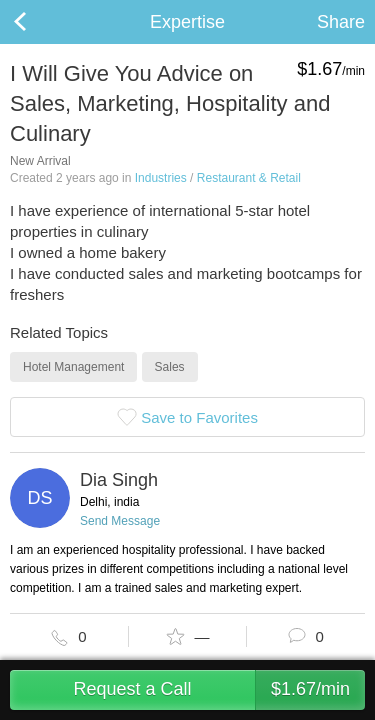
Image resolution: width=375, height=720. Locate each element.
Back (40, 22)
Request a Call (219, 690)
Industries (161, 178)
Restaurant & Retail (249, 178)
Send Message (120, 521)
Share (341, 22)
